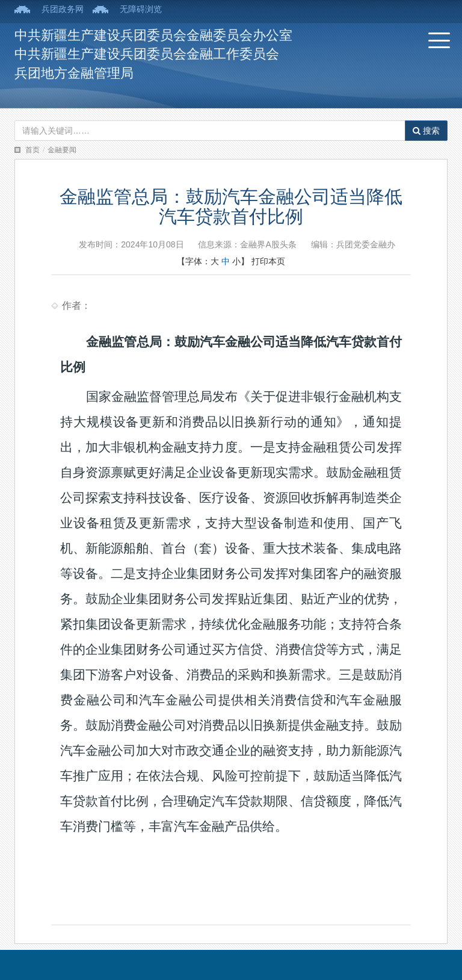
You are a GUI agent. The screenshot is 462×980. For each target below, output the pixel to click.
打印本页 (268, 261)
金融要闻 (62, 150)
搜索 (426, 131)
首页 (32, 150)
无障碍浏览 (141, 9)
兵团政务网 (63, 9)
